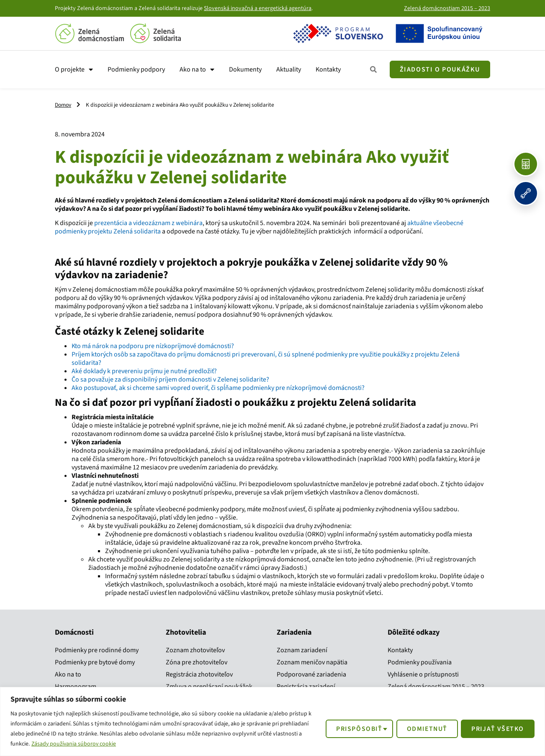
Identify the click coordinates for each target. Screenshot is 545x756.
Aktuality (289, 69)
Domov (63, 105)
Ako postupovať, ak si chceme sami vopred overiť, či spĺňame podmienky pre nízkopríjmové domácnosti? (218, 388)
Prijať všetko (497, 728)
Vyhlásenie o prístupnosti (423, 674)
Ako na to (197, 69)
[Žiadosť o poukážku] (440, 69)
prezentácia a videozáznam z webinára (148, 223)
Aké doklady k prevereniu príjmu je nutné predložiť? (144, 371)
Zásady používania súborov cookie (75, 744)
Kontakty (328, 69)
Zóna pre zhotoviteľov (197, 662)
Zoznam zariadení (302, 650)
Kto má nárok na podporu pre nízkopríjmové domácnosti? (153, 346)
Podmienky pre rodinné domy (97, 650)
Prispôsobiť (355, 728)
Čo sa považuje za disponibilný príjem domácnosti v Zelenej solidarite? (170, 379)
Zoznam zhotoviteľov (195, 650)
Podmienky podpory (136, 69)
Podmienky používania (420, 662)
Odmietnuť (424, 728)
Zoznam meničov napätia (312, 662)
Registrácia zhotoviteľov (199, 674)
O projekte (74, 69)
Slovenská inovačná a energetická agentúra (258, 8)
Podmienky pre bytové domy (95, 662)
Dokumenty (245, 69)
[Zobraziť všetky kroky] (374, 70)
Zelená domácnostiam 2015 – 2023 (447, 8)
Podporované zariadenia (311, 674)
